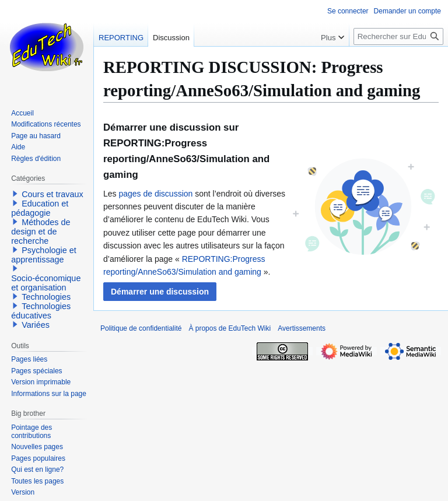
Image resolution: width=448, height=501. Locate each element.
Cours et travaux (52, 194)
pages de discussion (155, 194)
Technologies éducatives (41, 311)
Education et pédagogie (40, 208)
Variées (36, 325)
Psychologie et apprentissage (44, 255)
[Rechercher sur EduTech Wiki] (398, 36)
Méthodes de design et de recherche (41, 232)
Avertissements (302, 328)
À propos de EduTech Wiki (230, 328)
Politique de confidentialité (141, 328)
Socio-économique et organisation (46, 283)
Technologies (46, 297)
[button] (160, 292)
